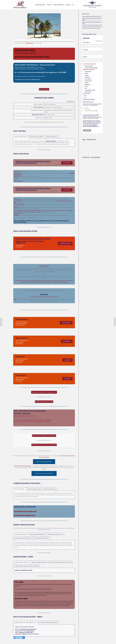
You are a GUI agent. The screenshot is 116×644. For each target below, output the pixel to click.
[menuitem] (40, 5)
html (86, 96)
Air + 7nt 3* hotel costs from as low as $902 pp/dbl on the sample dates (36, 72)
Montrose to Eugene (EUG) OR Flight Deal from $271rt (92, 16)
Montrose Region (89, 66)
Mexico (87, 73)
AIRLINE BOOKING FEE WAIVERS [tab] (21, 535)
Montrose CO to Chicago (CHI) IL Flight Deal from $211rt (92, 26)
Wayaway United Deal (51, 141)
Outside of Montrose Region (91, 68)
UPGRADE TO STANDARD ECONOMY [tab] (34, 489)
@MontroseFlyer (30, 631)
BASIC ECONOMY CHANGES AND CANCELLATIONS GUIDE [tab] (60, 562)
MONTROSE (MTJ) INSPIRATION (25, 515)
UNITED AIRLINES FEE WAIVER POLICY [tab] (41, 538)
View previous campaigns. (89, 99)
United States (88, 72)
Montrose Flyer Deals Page (26, 632)
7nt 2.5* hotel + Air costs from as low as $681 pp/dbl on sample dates (29, 422)
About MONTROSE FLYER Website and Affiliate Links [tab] (48, 623)
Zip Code (85, 57)
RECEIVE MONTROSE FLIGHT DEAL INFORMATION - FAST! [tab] (25, 623)
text (85, 98)
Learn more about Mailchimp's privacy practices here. (91, 126)
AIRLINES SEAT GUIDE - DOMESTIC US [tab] (22, 562)
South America (88, 81)
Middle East (88, 85)
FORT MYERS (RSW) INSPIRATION (25, 512)
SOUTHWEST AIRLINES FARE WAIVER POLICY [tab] (23, 538)
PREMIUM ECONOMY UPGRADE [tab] (49, 489)
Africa (86, 86)
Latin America (88, 79)
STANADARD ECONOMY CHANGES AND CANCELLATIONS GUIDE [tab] (26, 566)
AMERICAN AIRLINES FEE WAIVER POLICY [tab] (37, 535)
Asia (86, 88)
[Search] (73, 5)
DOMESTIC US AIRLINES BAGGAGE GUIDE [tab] (39, 562)
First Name (85, 50)
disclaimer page (29, 43)
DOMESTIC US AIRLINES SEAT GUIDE (23, 570)
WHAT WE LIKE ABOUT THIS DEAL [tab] (21, 137)
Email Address (87, 43)
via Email (24, 634)
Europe (87, 83)
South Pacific (88, 92)
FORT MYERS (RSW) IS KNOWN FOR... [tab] (37, 137)
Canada (87, 75)
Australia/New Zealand (90, 90)
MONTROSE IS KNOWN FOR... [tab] (52, 137)
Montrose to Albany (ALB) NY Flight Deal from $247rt (91, 28)
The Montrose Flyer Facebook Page (28, 629)
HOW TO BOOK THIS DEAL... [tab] (20, 489)
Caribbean (87, 77)
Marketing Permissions (88, 102)
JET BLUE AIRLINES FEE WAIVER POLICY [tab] (55, 535)
